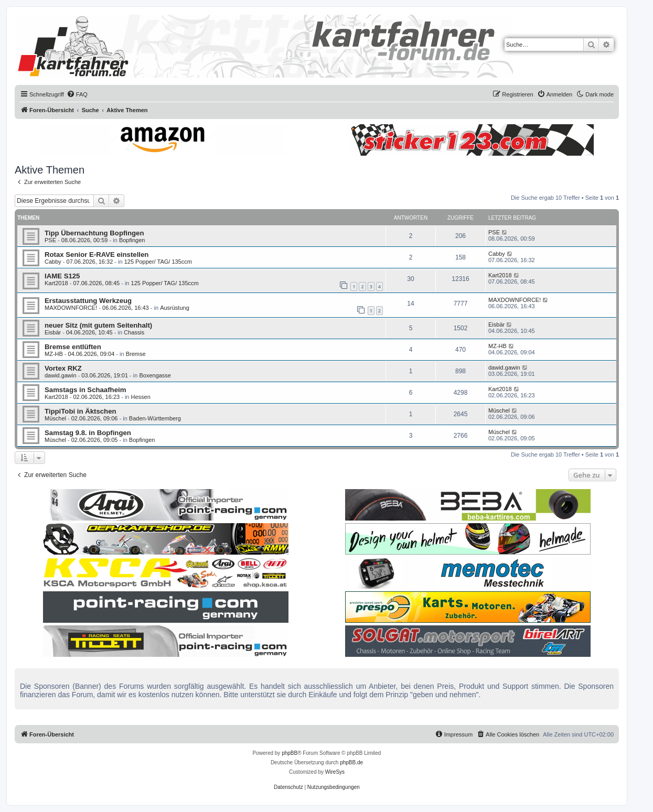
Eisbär (53, 332)
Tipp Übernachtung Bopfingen (94, 233)
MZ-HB (54, 354)
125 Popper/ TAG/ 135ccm (158, 262)
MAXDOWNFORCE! (71, 308)
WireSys (335, 772)
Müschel (55, 418)
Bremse (136, 354)
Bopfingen (132, 240)
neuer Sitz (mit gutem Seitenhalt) (98, 325)
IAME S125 (62, 276)
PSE (50, 240)
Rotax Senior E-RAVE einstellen (97, 255)
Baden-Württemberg (155, 418)
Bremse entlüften (73, 347)
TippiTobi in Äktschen (81, 411)
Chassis (134, 332)
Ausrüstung (175, 308)
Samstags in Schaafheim (85, 390)
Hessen (141, 397)
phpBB (290, 753)
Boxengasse (155, 375)
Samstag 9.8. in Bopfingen (88, 433)
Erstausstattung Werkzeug (88, 301)
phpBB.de (351, 762)
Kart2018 (56, 283)
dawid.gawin (61, 375)
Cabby (53, 262)
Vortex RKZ (63, 368)
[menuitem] (77, 94)
